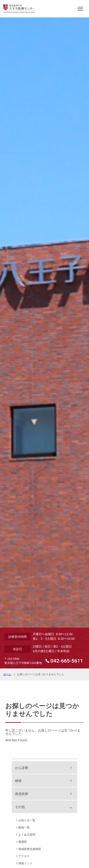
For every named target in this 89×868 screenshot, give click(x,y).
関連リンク (25, 863)
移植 (18, 781)
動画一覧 (24, 827)
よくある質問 (27, 835)
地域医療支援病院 (30, 849)
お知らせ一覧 (27, 820)
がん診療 (22, 768)
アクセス (24, 856)
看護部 (23, 842)
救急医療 (22, 794)
